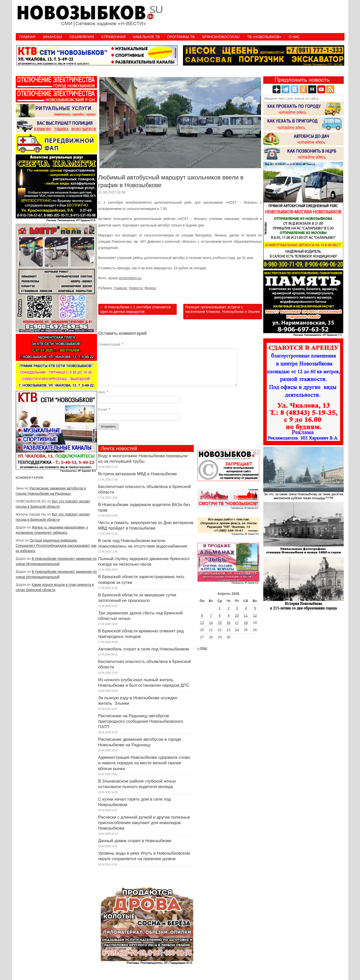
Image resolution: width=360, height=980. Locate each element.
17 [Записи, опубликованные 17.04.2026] (237, 623)
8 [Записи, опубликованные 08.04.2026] (220, 615)
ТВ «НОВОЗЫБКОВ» (264, 37)
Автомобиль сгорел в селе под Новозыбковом (144, 649)
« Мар (202, 648)
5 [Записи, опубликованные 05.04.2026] (255, 608)
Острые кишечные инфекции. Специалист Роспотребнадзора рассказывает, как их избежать (56, 546)
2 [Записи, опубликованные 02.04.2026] (228, 608)
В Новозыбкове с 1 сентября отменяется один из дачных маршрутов (135, 309)
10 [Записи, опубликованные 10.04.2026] (237, 615)
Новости (136, 288)
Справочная (113, 37)
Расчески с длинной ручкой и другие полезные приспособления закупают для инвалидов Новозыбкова (144, 823)
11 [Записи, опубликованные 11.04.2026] (246, 615)
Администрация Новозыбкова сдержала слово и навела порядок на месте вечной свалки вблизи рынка (144, 763)
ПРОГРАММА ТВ (181, 37)
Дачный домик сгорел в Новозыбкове (135, 841)
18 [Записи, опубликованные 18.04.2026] (246, 623)
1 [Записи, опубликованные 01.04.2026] (220, 608)
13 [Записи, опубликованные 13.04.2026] (202, 623)
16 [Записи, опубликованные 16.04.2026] (228, 623)
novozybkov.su (130, 278)
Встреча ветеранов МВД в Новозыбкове (138, 474)
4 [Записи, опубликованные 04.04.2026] (246, 608)
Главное (120, 288)
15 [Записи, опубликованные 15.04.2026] (220, 623)
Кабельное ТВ (146, 37)
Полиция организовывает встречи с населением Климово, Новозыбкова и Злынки (222, 312)
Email (104, 409)
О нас (294, 37)
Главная (27, 37)
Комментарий (111, 344)
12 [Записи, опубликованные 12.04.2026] (255, 615)
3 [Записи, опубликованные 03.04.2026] (237, 608)
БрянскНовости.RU (221, 37)
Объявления (82, 37)
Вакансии (52, 37)
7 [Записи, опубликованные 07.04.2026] (211, 615)
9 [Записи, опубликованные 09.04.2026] (228, 615)
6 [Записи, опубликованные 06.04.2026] (202, 615)
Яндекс (150, 288)
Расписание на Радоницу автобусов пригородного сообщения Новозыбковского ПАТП (141, 721)
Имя (103, 392)
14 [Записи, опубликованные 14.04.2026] (211, 623)
